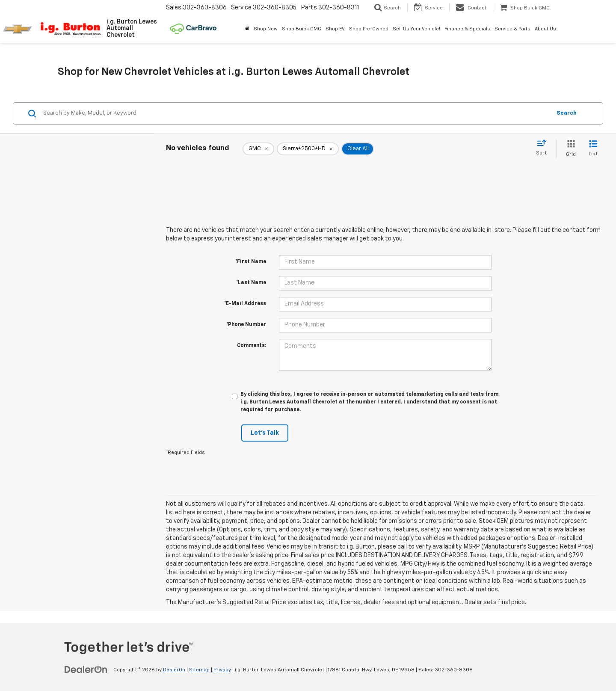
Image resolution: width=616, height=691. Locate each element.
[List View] (593, 149)
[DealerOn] (86, 670)
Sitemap (199, 670)
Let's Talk (265, 433)
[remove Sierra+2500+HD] (308, 149)
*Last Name (251, 283)
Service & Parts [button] (512, 29)
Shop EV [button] (335, 29)
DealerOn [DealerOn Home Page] (174, 670)
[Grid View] (569, 149)
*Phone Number (246, 325)
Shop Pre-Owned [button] (369, 29)
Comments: (252, 346)
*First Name (251, 262)
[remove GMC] (258, 149)
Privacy (222, 670)
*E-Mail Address (245, 304)
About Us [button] (545, 29)
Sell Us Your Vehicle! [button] (416, 29)
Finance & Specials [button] (467, 29)
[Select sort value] (544, 148)
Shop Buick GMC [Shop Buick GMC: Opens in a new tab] (302, 29)
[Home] (247, 29)
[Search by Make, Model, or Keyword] (296, 113)
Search (567, 113)
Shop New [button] (266, 29)
